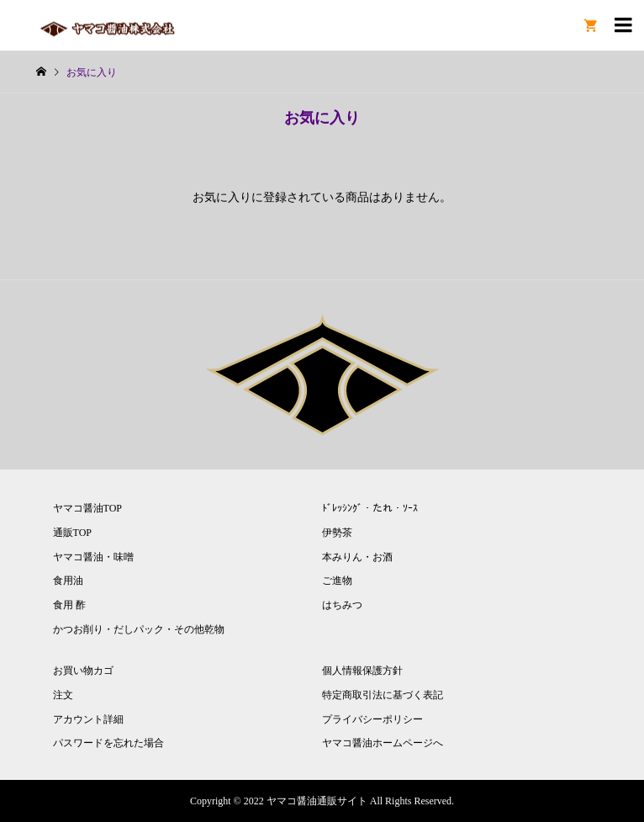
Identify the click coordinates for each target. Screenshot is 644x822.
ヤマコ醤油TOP (87, 508)
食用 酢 (69, 605)
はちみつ (342, 605)
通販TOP (72, 533)
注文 (63, 695)
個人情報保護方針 (362, 671)
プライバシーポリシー (372, 719)
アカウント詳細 (88, 719)
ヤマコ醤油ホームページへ (383, 743)
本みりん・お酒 (357, 557)
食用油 (68, 581)
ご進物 (337, 581)
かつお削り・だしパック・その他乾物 (139, 629)
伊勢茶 (337, 533)
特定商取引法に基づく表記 (383, 695)
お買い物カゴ (83, 671)
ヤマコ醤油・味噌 (93, 557)
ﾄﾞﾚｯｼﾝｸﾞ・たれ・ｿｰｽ (370, 508)
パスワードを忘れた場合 (108, 743)
